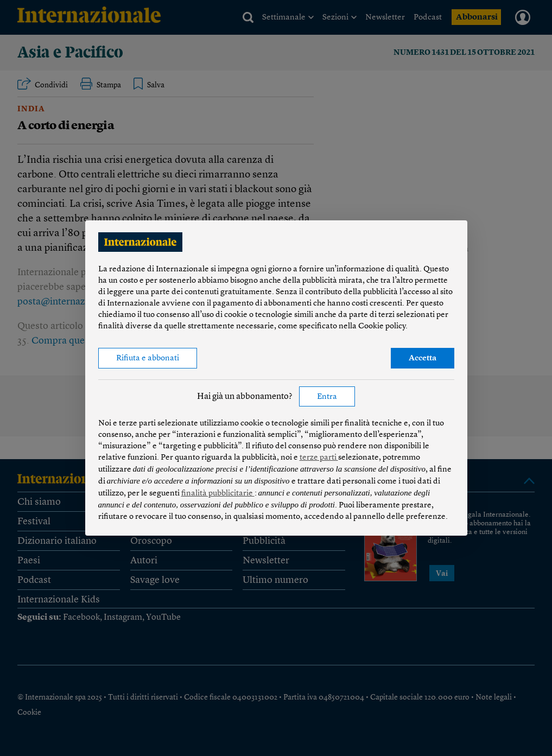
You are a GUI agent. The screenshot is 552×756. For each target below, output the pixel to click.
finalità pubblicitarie (218, 494)
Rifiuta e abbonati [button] (148, 358)
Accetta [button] (423, 358)
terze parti (319, 458)
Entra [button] (327, 397)
